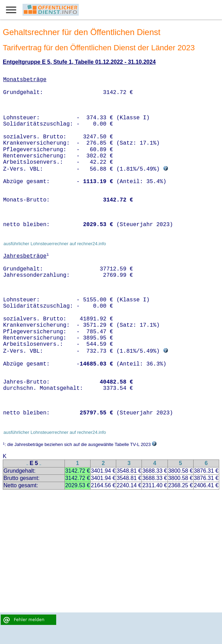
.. (27, 464)
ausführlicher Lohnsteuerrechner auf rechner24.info (55, 244)
